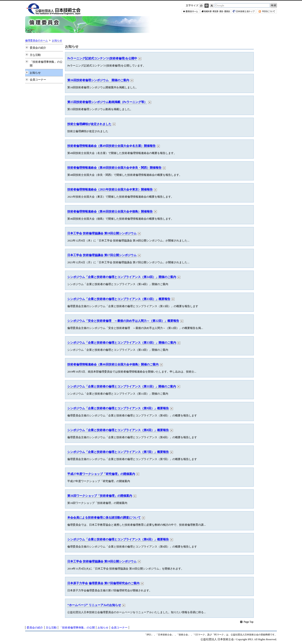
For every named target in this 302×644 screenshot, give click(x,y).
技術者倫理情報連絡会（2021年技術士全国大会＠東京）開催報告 (110, 189)
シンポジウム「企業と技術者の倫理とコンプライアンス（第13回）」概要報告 (119, 299)
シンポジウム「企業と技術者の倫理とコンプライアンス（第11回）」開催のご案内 (122, 386)
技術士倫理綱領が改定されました (89, 124)
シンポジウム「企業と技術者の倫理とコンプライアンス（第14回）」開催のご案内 (122, 277)
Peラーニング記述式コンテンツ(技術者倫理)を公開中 (102, 58)
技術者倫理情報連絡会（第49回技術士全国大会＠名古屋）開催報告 (111, 146)
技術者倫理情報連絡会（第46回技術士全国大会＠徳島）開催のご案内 (113, 364)
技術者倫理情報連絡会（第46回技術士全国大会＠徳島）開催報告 (110, 211)
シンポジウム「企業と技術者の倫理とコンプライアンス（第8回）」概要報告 (118, 430)
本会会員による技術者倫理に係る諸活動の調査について (104, 518)
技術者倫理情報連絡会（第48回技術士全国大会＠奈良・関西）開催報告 (114, 168)
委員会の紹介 (38, 48)
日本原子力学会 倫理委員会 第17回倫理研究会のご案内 (103, 583)
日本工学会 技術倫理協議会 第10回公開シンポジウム (102, 561)
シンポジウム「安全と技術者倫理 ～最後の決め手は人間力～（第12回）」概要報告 (123, 321)
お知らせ (57, 41)
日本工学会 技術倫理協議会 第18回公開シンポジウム (102, 233)
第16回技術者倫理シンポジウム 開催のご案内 (98, 80)
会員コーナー (38, 80)
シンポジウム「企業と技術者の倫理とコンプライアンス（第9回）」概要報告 (118, 408)
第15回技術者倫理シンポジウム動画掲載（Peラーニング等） (107, 102)
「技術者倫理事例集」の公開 (46, 64)
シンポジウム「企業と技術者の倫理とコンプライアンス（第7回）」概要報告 (118, 452)
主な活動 (35, 55)
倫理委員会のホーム (36, 41)
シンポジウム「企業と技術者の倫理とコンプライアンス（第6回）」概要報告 (118, 539)
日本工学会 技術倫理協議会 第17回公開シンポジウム (102, 255)
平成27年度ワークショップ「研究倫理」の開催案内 (101, 474)
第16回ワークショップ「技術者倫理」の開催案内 (100, 496)
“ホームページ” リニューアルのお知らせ (94, 605)
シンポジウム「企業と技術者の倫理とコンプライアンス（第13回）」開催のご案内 (122, 343)
